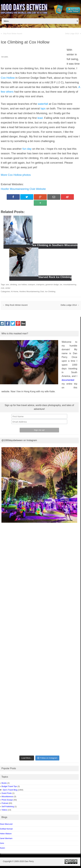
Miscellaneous (7, 796)
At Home (15, 291)
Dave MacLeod (6, 824)
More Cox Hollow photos (16, 175)
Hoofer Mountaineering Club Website (23, 189)
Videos (4, 810)
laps (43, 108)
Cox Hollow (8, 78)
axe (7, 285)
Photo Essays (7, 800)
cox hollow (22, 285)
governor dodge (52, 285)
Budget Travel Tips (9, 786)
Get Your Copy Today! (73, 10)
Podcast (5, 803)
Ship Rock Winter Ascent (13, 34)
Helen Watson (6, 834)
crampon (31, 285)
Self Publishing (8, 806)
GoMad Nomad (6, 829)
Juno (2, 843)
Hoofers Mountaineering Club (32, 291)
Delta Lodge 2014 (72, 34)
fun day (27, 149)
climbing (13, 285)
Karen (2, 848)
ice (61, 285)
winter (8, 288)
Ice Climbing (50, 291)
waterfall (43, 104)
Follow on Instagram (47, 758)
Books (4, 783)
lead (40, 118)
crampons (40, 285)
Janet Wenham (6, 838)
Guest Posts (7, 793)
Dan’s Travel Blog (10, 790)
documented (68, 380)
